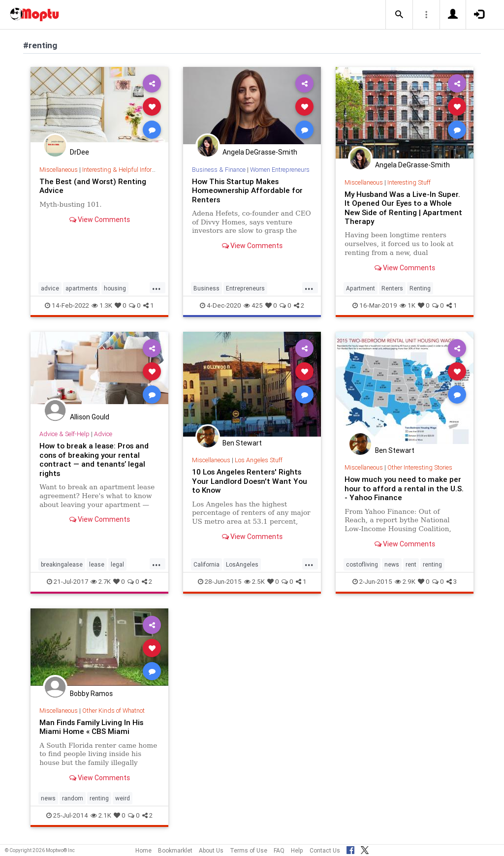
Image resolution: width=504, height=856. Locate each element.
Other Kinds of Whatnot (113, 711)
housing (115, 288)
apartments (81, 288)
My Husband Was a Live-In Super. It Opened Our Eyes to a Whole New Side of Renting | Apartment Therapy (403, 208)
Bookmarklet (175, 850)
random (73, 798)
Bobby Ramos (91, 694)
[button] (399, 15)
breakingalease (62, 564)
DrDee (79, 152)
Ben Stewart (242, 443)
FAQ (279, 850)
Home (143, 850)
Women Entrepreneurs (280, 170)
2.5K (254, 582)
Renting (420, 288)
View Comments (100, 220)
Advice (103, 434)
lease (97, 564)
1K (408, 305)
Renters (392, 288)
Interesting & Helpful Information (126, 170)
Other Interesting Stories (420, 467)
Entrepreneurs (245, 288)
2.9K (405, 582)
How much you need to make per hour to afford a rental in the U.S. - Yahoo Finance (404, 488)
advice (50, 288)
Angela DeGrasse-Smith (260, 152)
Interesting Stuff (409, 182)
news (392, 564)
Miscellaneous (59, 170)
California (206, 564)
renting (432, 564)
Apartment (361, 288)
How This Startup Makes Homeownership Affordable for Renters (247, 190)
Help (297, 850)
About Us (211, 850)
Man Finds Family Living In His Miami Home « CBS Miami (92, 727)
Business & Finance (219, 170)
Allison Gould (90, 417)
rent (411, 564)
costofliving (362, 564)
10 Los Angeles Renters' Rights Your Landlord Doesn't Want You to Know (250, 481)
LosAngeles (242, 564)
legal (117, 564)
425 (253, 305)
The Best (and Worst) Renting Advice (93, 186)
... (157, 287)
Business (206, 288)
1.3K (102, 305)
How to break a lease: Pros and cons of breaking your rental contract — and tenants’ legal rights (94, 459)
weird (123, 798)
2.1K (101, 815)
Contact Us (325, 850)
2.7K (101, 582)
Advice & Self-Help (64, 434)
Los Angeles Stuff (259, 460)
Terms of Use (249, 850)
